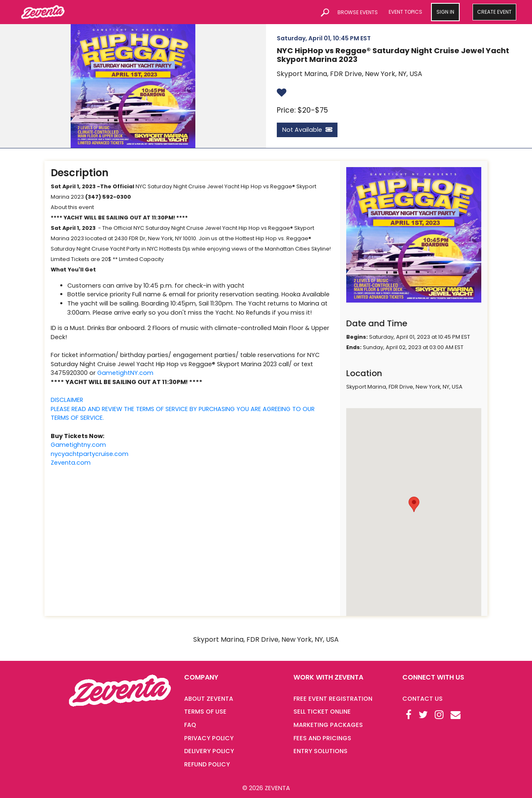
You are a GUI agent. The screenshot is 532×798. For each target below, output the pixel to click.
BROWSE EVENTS (358, 12)
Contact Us (422, 699)
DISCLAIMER (67, 400)
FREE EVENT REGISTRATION (333, 699)
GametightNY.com (125, 373)
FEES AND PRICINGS (322, 738)
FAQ (190, 725)
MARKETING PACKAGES (328, 725)
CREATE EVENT (494, 12)
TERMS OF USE (205, 712)
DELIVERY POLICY (209, 751)
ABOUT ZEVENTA (209, 699)
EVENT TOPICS (405, 12)
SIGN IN (445, 12)
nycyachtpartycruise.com (90, 454)
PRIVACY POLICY (209, 738)
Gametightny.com (78, 445)
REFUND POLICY (207, 764)
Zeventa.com (71, 463)
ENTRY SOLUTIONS (320, 751)
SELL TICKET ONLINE (322, 712)
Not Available (307, 130)
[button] (414, 504)
